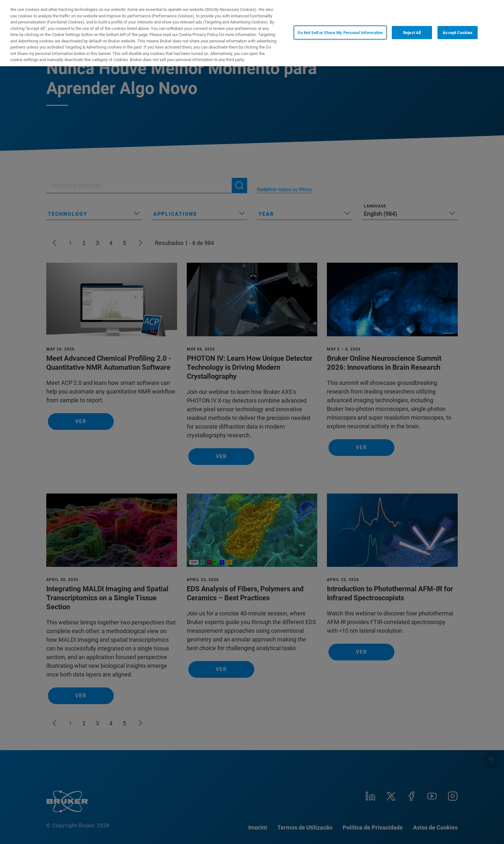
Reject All (412, 33)
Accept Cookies (458, 33)
